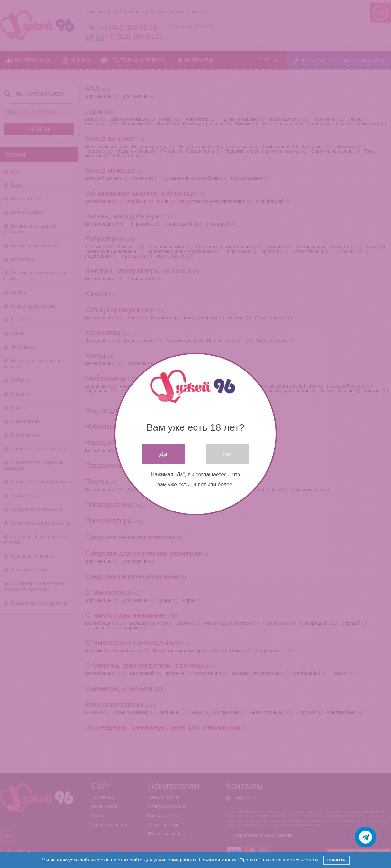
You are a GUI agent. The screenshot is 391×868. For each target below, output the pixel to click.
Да (163, 454)
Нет (228, 454)
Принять (336, 860)
